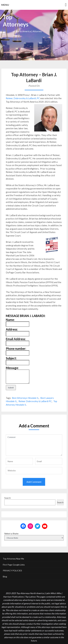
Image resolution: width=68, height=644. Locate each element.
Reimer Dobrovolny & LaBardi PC (35, 401)
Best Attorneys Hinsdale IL (25, 398)
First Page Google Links (14, 565)
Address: (12, 329)
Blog (5, 577)
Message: (12, 368)
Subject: (11, 358)
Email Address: (16, 339)
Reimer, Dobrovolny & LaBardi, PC (23, 98)
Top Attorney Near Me (13, 559)
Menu (5, 5)
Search (8, 498)
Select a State (11, 534)
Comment (34, 445)
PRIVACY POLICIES (12, 571)
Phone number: (16, 349)
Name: (10, 320)
